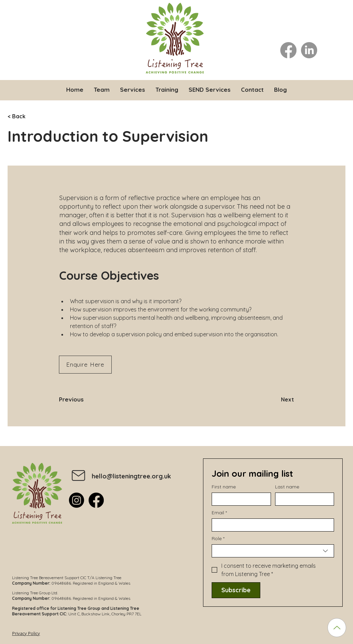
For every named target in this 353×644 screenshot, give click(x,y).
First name (224, 487)
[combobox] (273, 551)
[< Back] (30, 116)
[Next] (277, 399)
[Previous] (82, 399)
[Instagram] (77, 500)
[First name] (239, 499)
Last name (287, 487)
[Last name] (303, 499)
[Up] (337, 628)
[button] (133, 90)
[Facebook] (288, 50)
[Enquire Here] (85, 365)
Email (219, 513)
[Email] (271, 525)
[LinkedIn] (309, 50)
